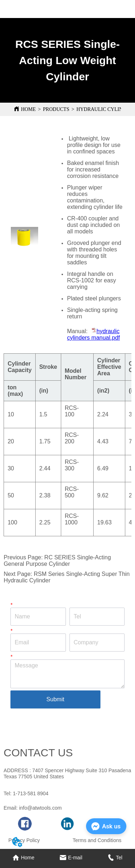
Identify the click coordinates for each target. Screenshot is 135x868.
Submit (55, 699)
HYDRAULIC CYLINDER (105, 109)
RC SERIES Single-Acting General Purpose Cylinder (57, 561)
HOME (28, 109)
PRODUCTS (56, 109)
